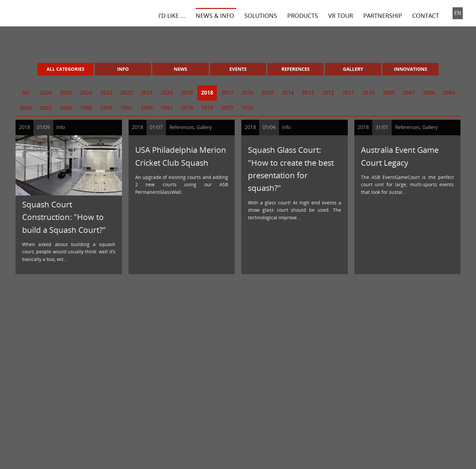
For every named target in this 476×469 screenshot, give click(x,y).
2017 (227, 93)
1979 (187, 108)
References (296, 69)
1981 (167, 108)
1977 (227, 108)
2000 (66, 108)
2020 (167, 93)
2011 (348, 93)
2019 (187, 93)
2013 (308, 93)
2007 (409, 93)
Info (123, 69)
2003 (26, 108)
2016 (247, 93)
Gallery (353, 69)
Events (238, 69)
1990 (147, 108)
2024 (86, 93)
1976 (247, 108)
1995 (106, 108)
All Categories (65, 69)
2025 (66, 93)
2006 (429, 93)
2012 (328, 93)
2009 (389, 93)
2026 (46, 93)
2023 (106, 93)
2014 (288, 93)
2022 (126, 93)
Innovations (411, 69)
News (180, 69)
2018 (207, 93)
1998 (86, 108)
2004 (449, 93)
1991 (126, 108)
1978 (207, 108)
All (26, 93)
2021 (147, 93)
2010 (368, 93)
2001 (46, 108)
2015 (268, 93)
